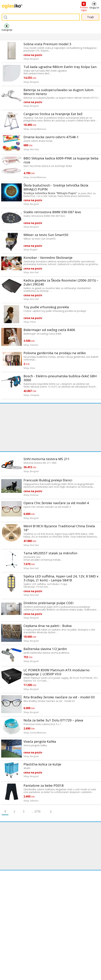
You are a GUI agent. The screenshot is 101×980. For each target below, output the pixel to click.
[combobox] (41, 17)
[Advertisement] (50, 427)
